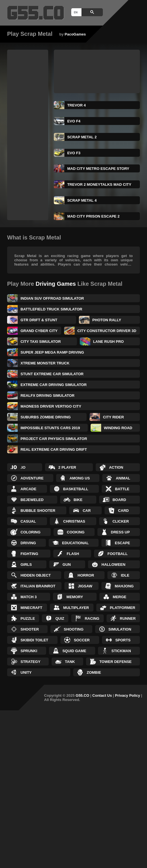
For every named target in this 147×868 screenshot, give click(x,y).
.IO (23, 467)
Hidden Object (36, 575)
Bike (78, 500)
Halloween (113, 565)
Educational (75, 543)
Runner (128, 618)
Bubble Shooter (38, 511)
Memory (75, 597)
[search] (76, 12)
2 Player (67, 467)
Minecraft (31, 608)
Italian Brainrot (38, 586)
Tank (70, 662)
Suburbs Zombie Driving (46, 417)
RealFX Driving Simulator (47, 396)
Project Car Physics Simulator (54, 439)
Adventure (32, 478)
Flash (73, 554)
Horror (86, 575)
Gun (67, 565)
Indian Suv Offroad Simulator (52, 298)
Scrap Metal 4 (82, 200)
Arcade (28, 489)
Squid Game (74, 651)
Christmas (74, 521)
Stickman (121, 651)
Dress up (120, 532)
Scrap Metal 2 (82, 137)
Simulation (120, 629)
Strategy (30, 662)
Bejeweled (32, 500)
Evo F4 (74, 121)
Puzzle (28, 618)
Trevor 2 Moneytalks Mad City (99, 184)
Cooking (76, 532)
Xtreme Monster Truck (45, 363)
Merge (120, 597)
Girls (26, 565)
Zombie (94, 672)
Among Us (80, 478)
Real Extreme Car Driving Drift (54, 449)
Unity (26, 672)
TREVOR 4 (76, 105)
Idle (125, 575)
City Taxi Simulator (41, 342)
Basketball (76, 489)
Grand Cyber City (39, 331)
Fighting (29, 554)
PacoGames (75, 34)
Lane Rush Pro (109, 342)
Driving (28, 543)
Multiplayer (76, 608)
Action (116, 467)
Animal (123, 478)
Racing (92, 618)
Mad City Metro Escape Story (98, 169)
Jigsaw (85, 586)
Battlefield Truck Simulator (51, 309)
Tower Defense (116, 662)
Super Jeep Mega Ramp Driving (52, 352)
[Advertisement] (30, 135)
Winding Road (118, 428)
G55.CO (83, 695)
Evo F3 (74, 153)
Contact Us (102, 695)
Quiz (60, 618)
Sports (123, 640)
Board (119, 500)
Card (123, 511)
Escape (122, 543)
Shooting (74, 629)
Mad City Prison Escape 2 (93, 216)
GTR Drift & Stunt (39, 320)
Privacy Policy (128, 695)
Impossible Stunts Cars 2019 (50, 428)
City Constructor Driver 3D (107, 331)
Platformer (122, 608)
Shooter (30, 629)
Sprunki (29, 651)
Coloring (30, 532)
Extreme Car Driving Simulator (54, 385)
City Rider (113, 417)
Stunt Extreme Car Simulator (52, 374)
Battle (122, 489)
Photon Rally (107, 320)
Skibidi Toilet (34, 640)
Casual (28, 521)
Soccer (82, 640)
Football (118, 554)
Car (87, 511)
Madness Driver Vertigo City (51, 406)
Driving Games (56, 284)
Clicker (121, 521)
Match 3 (29, 597)
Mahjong (124, 586)
